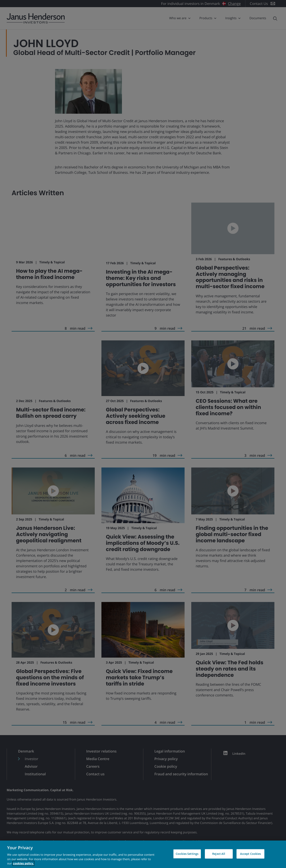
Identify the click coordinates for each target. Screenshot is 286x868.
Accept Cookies (251, 854)
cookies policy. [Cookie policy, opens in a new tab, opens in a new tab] (23, 863)
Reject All (219, 854)
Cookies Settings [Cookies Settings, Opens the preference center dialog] (187, 854)
